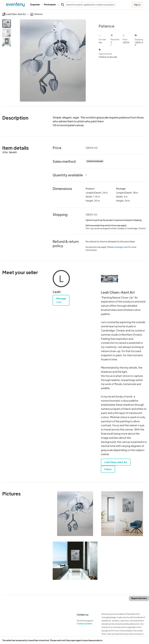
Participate (51, 4)
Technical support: (87, 622)
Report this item (139, 598)
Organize (36, 4)
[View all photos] (53, 60)
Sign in (137, 5)
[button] (36, 5)
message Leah (121, 247)
